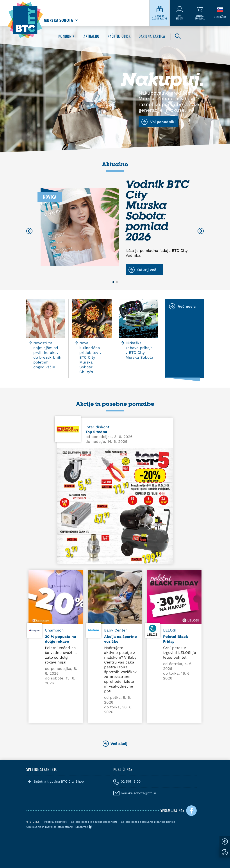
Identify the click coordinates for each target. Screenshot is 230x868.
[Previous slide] (29, 231)
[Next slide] (201, 231)
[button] (113, 282)
